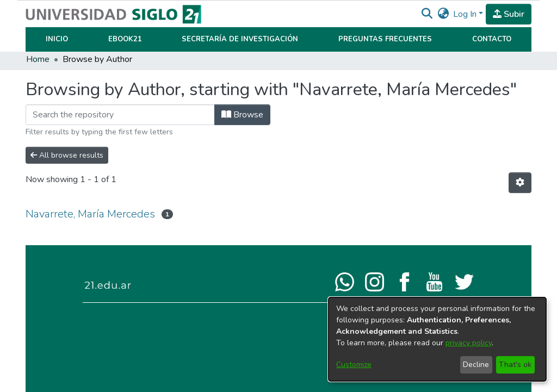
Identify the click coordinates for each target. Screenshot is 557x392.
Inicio (57, 39)
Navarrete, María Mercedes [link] (90, 214)
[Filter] (120, 115)
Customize (354, 365)
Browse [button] (242, 115)
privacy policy (469, 343)
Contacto (492, 39)
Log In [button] (466, 14)
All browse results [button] (67, 155)
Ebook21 (125, 39)
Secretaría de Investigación (240, 39)
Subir (509, 14)
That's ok (515, 365)
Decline (476, 365)
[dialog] (437, 339)
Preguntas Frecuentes (385, 39)
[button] (427, 14)
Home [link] (38, 59)
